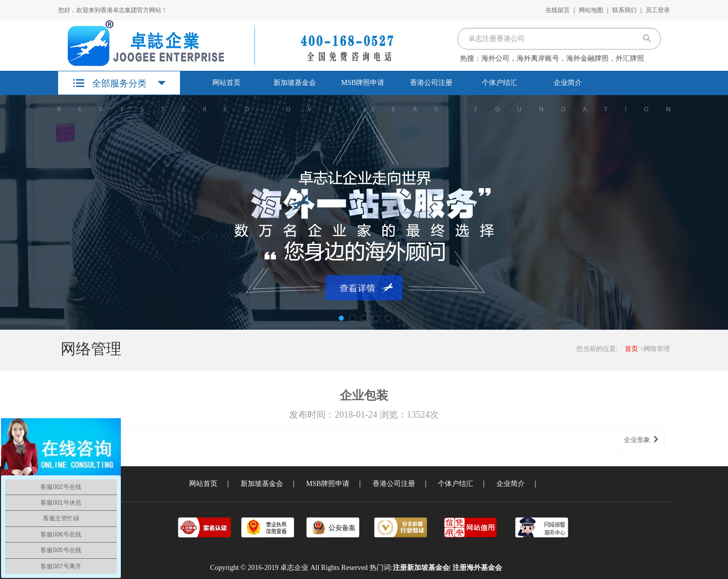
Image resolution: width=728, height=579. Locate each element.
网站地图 (591, 10)
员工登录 (658, 10)
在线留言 (558, 10)
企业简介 (568, 83)
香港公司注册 (431, 83)
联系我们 (624, 10)
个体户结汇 (499, 83)
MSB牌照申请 (363, 83)
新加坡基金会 (295, 83)
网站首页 (226, 83)
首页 (631, 349)
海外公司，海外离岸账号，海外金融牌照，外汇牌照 (563, 58)
